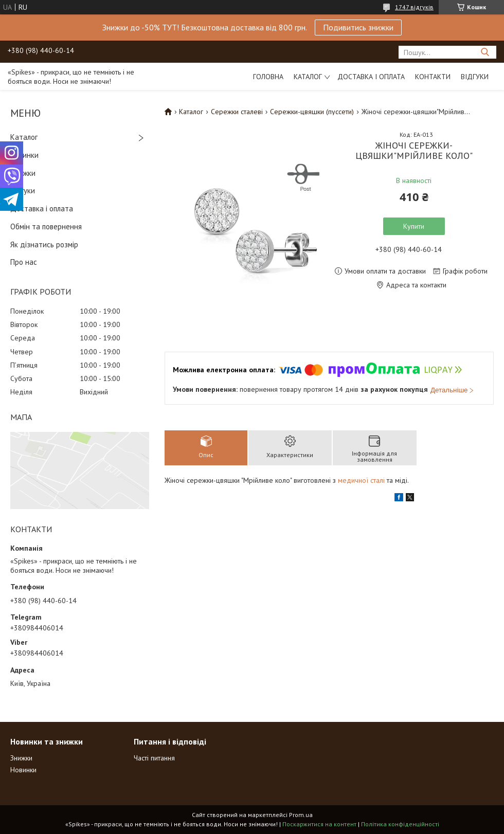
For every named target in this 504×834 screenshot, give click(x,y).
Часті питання (154, 758)
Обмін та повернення (46, 226)
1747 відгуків (414, 7)
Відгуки (475, 77)
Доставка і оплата (371, 77)
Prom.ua (301, 815)
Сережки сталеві (237, 112)
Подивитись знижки (358, 27)
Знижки (23, 173)
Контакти (433, 77)
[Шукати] (485, 52)
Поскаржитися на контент (319, 824)
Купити (414, 226)
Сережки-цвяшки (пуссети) (312, 112)
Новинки (24, 155)
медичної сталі (361, 480)
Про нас (24, 262)
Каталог (308, 77)
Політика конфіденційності (400, 824)
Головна (268, 77)
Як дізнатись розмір (44, 244)
